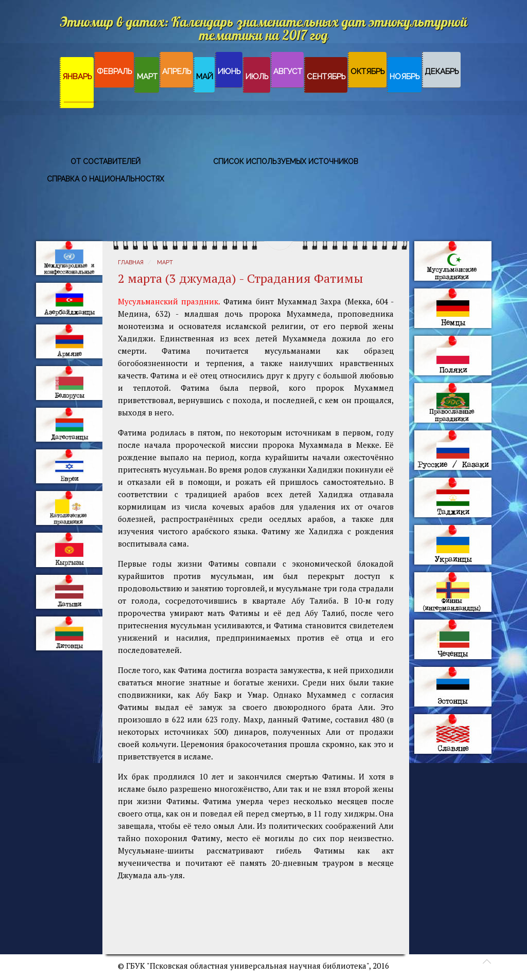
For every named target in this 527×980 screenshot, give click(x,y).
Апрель (177, 71)
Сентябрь (326, 77)
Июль (257, 77)
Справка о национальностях (106, 179)
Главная (131, 262)
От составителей (106, 161)
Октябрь (368, 71)
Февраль (115, 71)
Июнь (229, 71)
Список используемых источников (286, 161)
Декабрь (442, 71)
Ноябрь (405, 77)
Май (205, 77)
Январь (77, 77)
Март (147, 77)
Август (288, 71)
